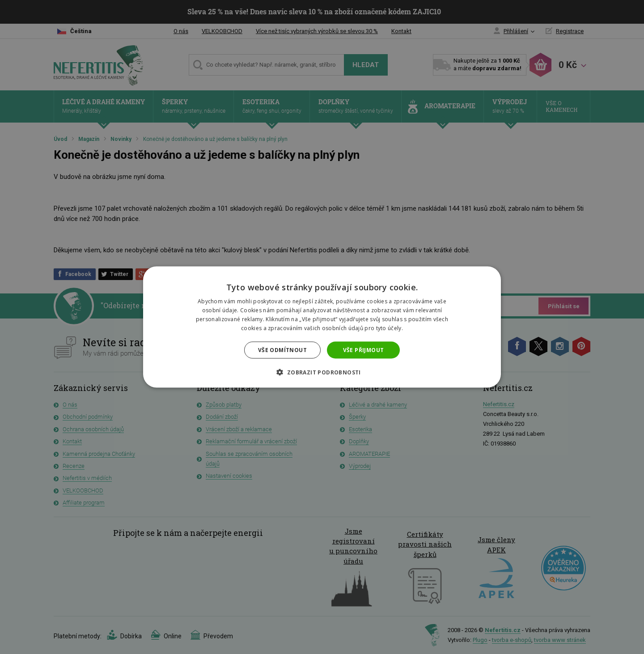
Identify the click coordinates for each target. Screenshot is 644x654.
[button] (322, 372)
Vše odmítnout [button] (282, 350)
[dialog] (322, 327)
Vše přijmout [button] (364, 350)
